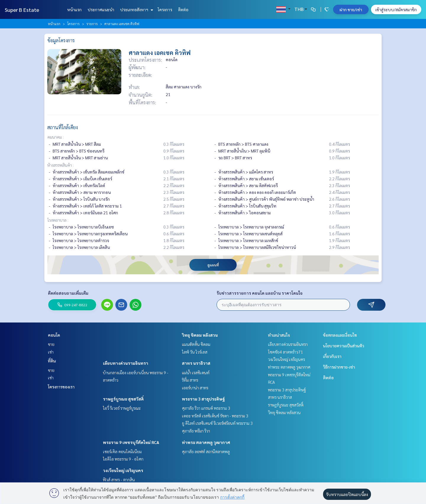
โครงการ (165, 9)
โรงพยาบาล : (58, 220)
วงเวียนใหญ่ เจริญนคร (123, 470)
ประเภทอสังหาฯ (136, 9)
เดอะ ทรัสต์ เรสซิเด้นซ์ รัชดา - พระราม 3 (215, 416)
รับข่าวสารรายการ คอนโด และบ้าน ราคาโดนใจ (260, 293)
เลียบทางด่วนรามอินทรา (126, 363)
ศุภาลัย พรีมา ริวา (196, 431)
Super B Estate (22, 10)
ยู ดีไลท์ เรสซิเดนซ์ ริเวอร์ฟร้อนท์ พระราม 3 (217, 423)
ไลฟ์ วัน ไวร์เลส (195, 352)
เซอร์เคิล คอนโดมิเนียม (122, 451)
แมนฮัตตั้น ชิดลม (196, 344)
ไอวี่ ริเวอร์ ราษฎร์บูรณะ (122, 408)
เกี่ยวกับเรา (332, 356)
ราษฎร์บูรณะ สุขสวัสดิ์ (123, 399)
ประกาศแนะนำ (101, 9)
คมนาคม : (55, 137)
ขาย (51, 344)
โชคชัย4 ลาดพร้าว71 (285, 352)
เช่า (51, 352)
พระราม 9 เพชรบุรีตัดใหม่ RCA (131, 442)
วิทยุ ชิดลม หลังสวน (200, 335)
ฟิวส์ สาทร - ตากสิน (119, 479)
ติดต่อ (183, 9)
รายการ (92, 24)
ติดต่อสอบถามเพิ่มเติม (68, 293)
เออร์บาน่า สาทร (195, 388)
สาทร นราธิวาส (196, 363)
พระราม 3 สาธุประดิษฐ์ (203, 399)
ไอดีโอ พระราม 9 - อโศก (123, 459)
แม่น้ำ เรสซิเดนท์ (196, 372)
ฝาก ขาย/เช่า (351, 9)
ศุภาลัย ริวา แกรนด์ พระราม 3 (206, 408)
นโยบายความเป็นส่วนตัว (344, 346)
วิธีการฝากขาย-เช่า (339, 367)
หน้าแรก (74, 9)
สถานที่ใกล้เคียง (63, 127)
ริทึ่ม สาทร (190, 380)
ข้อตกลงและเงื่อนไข (340, 335)
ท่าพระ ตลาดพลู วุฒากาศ (206, 442)
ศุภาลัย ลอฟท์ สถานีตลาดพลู (206, 451)
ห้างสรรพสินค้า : (60, 165)
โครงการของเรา (61, 387)
